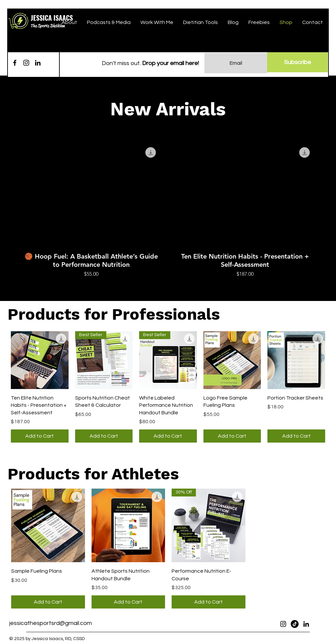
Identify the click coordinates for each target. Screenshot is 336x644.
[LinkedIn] (38, 63)
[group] (168, 210)
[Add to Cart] (40, 436)
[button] (14, 23)
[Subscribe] (297, 62)
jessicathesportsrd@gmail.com (51, 623)
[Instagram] (26, 63)
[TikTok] (295, 624)
